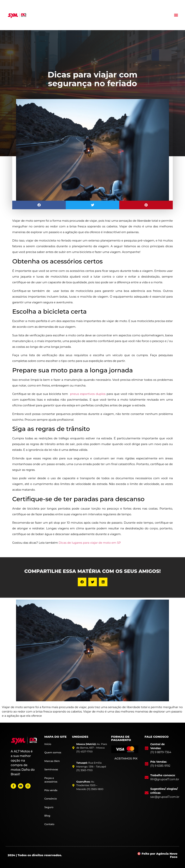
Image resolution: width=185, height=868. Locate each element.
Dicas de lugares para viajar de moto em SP (90, 543)
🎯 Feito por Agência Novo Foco (157, 855)
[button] (176, 15)
